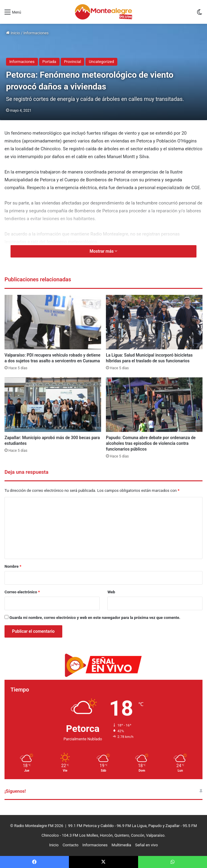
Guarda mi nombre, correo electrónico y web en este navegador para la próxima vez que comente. (95, 618)
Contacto (71, 845)
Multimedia (121, 845)
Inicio (13, 33)
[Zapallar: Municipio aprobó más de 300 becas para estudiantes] (53, 405)
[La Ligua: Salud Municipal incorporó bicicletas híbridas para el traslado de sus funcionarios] (154, 322)
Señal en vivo (147, 845)
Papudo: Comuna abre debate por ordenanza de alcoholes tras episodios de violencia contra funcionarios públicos (151, 443)
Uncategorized (101, 62)
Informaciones (36, 33)
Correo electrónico (22, 592)
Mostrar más (103, 251)
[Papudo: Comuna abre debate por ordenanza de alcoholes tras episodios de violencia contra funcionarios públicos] (154, 405)
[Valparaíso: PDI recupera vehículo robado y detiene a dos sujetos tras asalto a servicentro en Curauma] (53, 322)
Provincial (73, 62)
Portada (49, 62)
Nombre (13, 566)
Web (111, 592)
